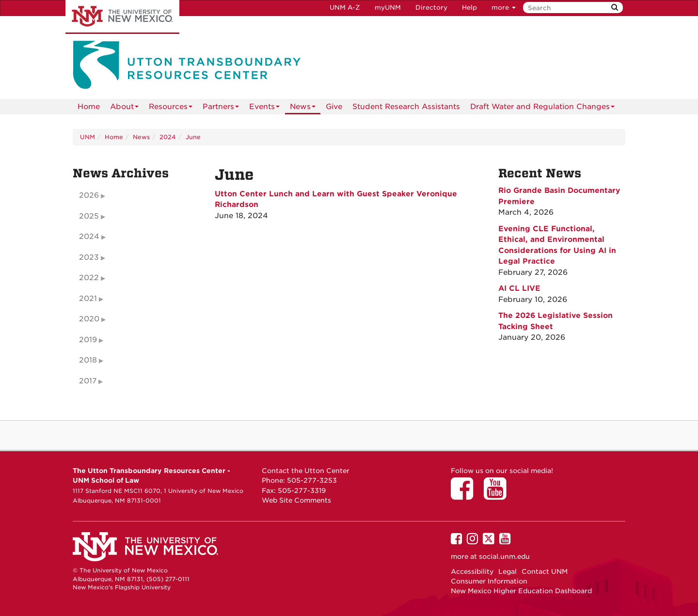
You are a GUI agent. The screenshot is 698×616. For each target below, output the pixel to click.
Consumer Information (489, 581)
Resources (171, 108)
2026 (89, 195)
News (303, 108)
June (193, 137)
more (504, 8)
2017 (88, 381)
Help (469, 8)
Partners (221, 108)
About (124, 108)
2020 (89, 319)
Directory (431, 8)
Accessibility (472, 571)
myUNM (388, 8)
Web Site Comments (296, 500)
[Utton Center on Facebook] (465, 495)
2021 (88, 299)
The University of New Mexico (122, 17)
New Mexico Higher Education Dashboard (521, 591)
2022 (89, 278)
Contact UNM (545, 571)
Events (264, 108)
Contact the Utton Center (306, 471)
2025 (89, 216)
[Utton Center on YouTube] (498, 495)
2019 (88, 340)
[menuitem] (89, 107)
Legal (508, 571)
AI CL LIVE (519, 288)
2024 (168, 137)
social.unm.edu (504, 556)
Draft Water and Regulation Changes (542, 108)
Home (89, 107)
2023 (89, 257)
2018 (88, 360)
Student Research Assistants (406, 107)
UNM (87, 137)
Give (334, 107)
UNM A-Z (345, 8)
